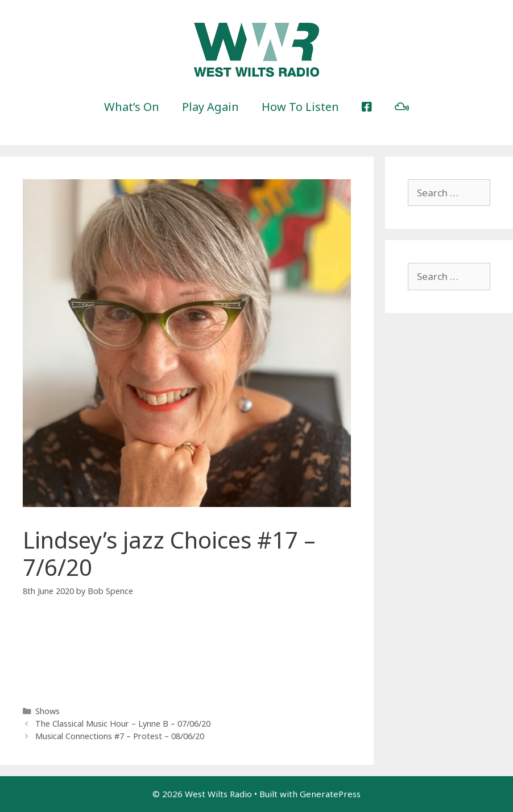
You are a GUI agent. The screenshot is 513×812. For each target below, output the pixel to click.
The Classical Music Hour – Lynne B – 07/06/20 (123, 724)
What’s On (132, 107)
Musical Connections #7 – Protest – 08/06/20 (120, 736)
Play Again (210, 107)
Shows (47, 711)
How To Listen (300, 107)
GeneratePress (330, 794)
